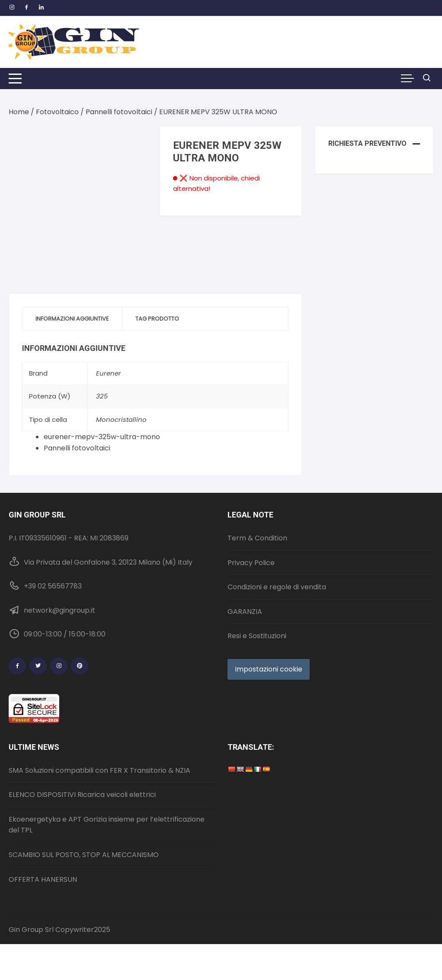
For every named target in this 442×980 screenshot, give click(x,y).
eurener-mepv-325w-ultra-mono (102, 437)
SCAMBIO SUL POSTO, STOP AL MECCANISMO (84, 855)
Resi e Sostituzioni (257, 636)
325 (102, 396)
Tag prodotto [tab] (157, 319)
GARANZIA (245, 612)
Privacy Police (251, 563)
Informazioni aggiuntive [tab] (72, 319)
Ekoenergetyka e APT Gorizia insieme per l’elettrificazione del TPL (107, 825)
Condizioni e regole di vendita (277, 587)
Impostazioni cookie (269, 669)
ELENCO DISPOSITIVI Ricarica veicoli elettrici (82, 795)
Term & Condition (257, 538)
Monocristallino (121, 419)
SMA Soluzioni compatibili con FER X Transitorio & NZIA (99, 770)
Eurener (109, 373)
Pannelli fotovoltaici (119, 112)
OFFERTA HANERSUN (43, 879)
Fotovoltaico (57, 112)
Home (19, 112)
